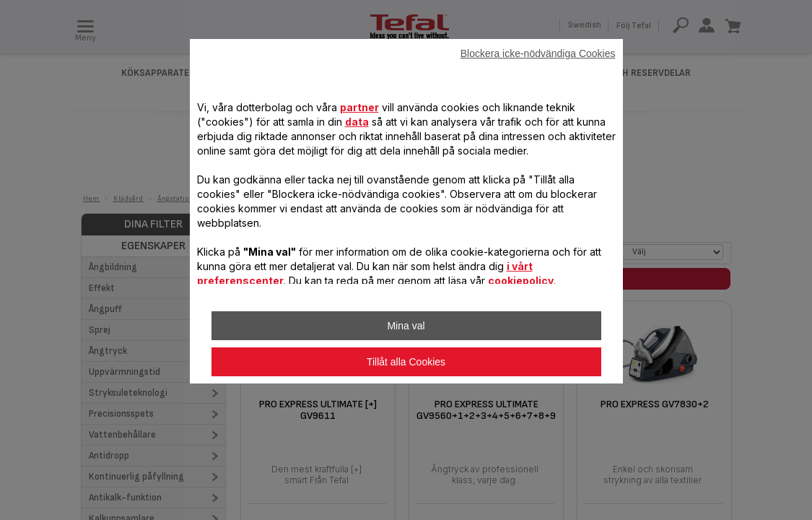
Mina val (406, 326)
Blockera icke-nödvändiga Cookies (538, 53)
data (357, 122)
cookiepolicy (521, 281)
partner (359, 107)
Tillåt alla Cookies (406, 362)
